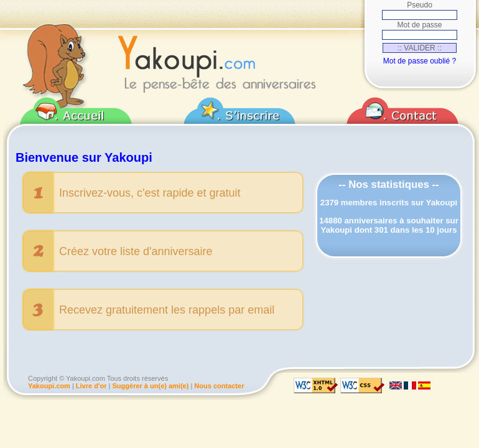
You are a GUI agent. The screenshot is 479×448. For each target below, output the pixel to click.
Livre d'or (91, 386)
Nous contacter (219, 386)
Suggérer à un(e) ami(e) (151, 386)
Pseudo (420, 5)
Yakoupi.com (49, 386)
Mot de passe (419, 25)
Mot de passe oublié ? (420, 61)
